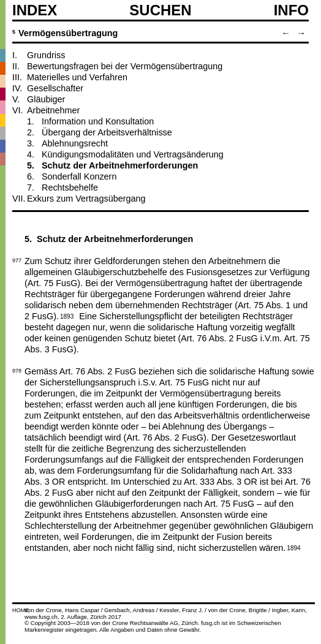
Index (35, 10)
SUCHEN (160, 10)
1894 (293, 547)
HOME (21, 610)
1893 (67, 316)
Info (291, 10)
